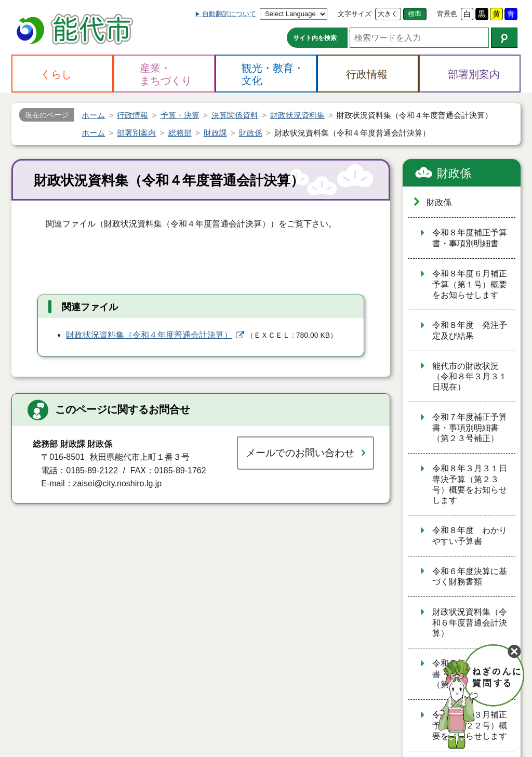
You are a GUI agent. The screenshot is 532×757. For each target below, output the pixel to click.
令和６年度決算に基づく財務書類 (470, 577)
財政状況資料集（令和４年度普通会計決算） (149, 335)
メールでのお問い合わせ (300, 453)
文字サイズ (355, 14)
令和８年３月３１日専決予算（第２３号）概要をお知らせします (470, 484)
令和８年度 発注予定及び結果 (470, 330)
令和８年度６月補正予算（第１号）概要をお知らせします (470, 284)
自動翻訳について (229, 14)
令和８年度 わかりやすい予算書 (470, 536)
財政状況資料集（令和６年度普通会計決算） (470, 622)
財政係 (454, 173)
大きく (388, 14)
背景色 (447, 14)
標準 (415, 14)
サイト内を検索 (315, 38)
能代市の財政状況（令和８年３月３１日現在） (470, 377)
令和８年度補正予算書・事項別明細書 (470, 238)
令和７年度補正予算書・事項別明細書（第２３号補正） (470, 428)
